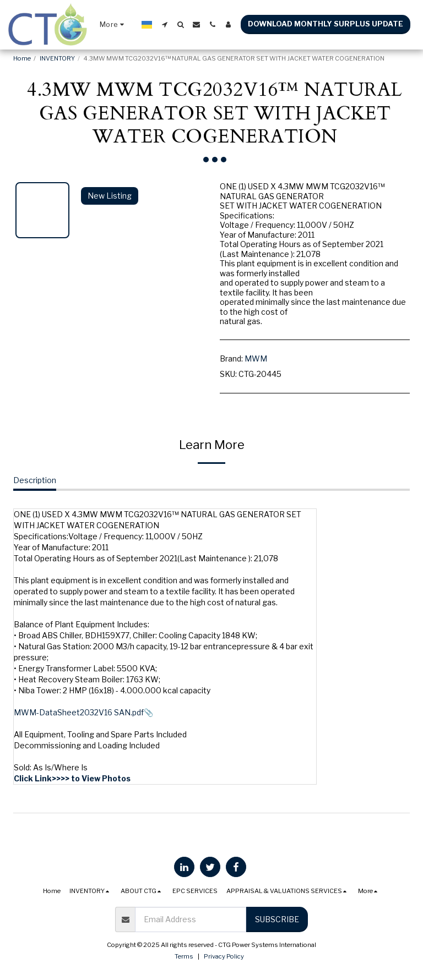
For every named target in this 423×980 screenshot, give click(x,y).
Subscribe (277, 919)
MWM (256, 358)
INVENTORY (57, 58)
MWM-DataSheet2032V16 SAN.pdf (79, 712)
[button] (164, 24)
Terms (184, 956)
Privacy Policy (224, 956)
